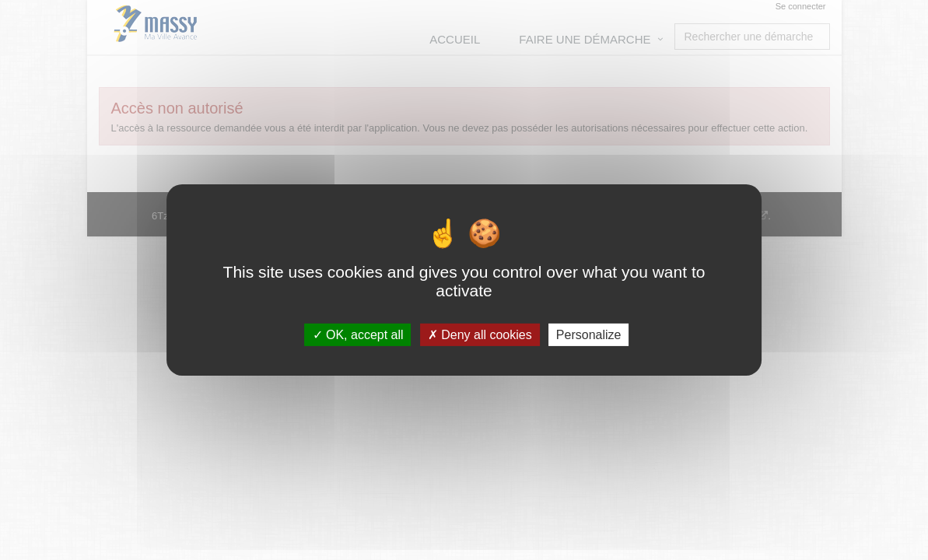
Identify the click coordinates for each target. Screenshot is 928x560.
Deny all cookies (480, 335)
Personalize (589, 335)
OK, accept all (358, 335)
